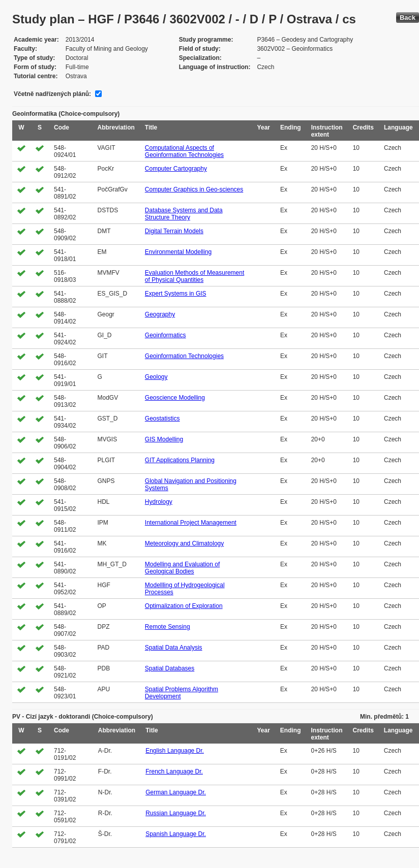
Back (408, 18)
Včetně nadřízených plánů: (52, 94)
